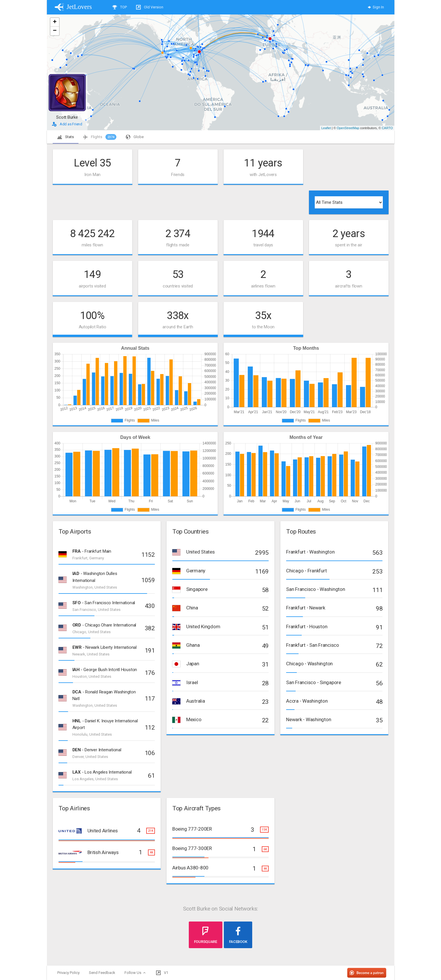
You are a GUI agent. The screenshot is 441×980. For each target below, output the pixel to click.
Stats (66, 137)
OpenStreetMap (348, 128)
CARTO (387, 128)
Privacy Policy (68, 973)
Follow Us (136, 973)
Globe (135, 137)
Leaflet (326, 128)
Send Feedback (102, 973)
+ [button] (55, 22)
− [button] (55, 31)
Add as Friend (67, 124)
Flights (100, 137)
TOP (120, 7)
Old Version (150, 7)
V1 (162, 973)
